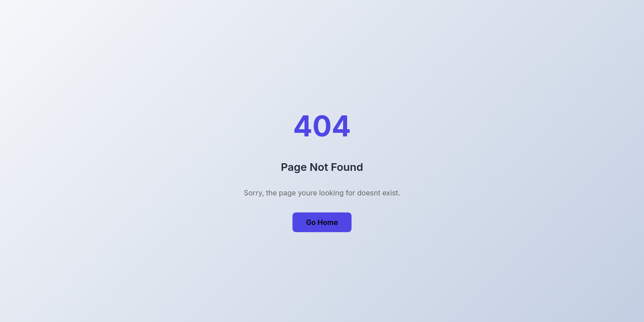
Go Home (322, 222)
